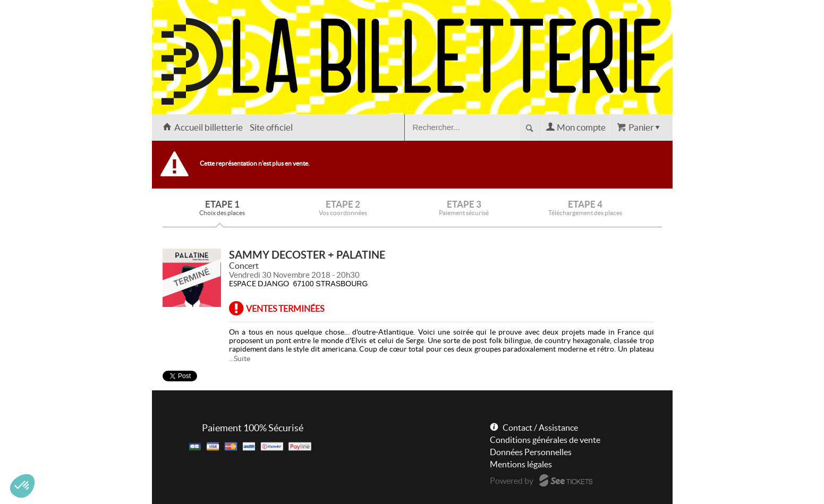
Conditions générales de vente (545, 440)
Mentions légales (521, 464)
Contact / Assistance (540, 428)
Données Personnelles (531, 452)
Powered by (512, 481)
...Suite (240, 358)
